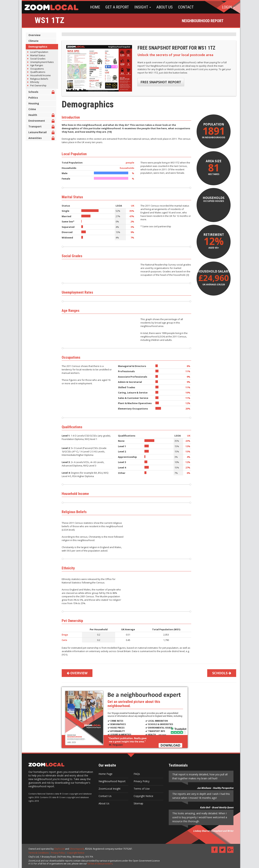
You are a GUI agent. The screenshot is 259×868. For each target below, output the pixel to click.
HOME (92, 7)
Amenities (40, 139)
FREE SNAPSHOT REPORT (159, 82)
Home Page (104, 774)
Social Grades (36, 59)
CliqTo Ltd (58, 849)
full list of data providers (98, 864)
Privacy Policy (140, 781)
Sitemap (137, 803)
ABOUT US (162, 7)
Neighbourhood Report (111, 781)
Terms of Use (140, 789)
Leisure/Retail (40, 133)
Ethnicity (33, 82)
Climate (32, 41)
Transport (40, 127)
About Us (103, 803)
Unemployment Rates (41, 62)
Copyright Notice (142, 796)
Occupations (36, 69)
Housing (32, 103)
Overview (33, 35)
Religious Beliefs (38, 79)
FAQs (135, 774)
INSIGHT (140, 7)
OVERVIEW (76, 673)
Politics (32, 98)
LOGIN (228, 7)
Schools (40, 92)
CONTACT (183, 7)
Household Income (39, 75)
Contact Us (104, 796)
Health (40, 115)
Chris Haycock (75, 849)
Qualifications (36, 72)
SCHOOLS (220, 673)
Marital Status (36, 55)
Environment (40, 121)
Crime (31, 109)
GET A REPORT (114, 7)
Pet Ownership (37, 85)
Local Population (38, 52)
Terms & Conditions (37, 853)
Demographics (36, 47)
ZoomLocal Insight (108, 789)
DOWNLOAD (169, 745)
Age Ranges (35, 65)
